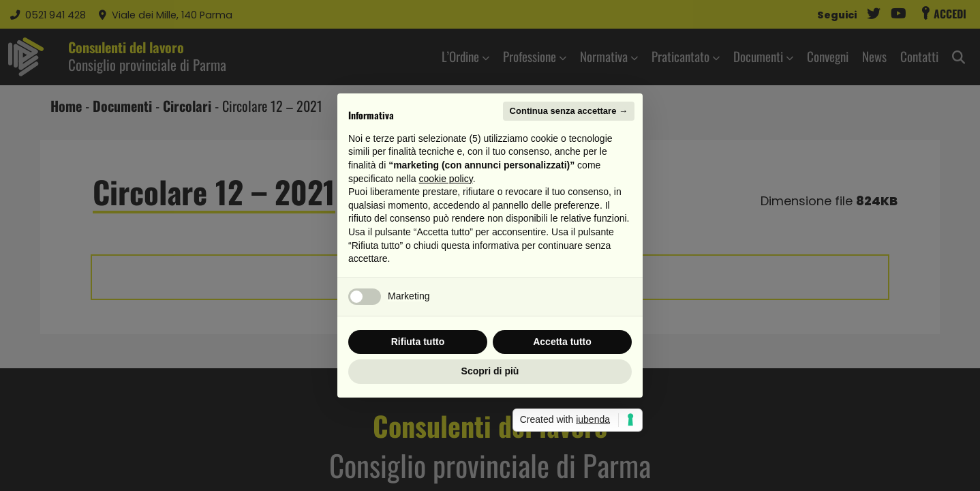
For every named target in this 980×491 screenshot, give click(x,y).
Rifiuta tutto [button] (418, 342)
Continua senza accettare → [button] (569, 111)
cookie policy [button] (446, 179)
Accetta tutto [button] (562, 342)
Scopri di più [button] (490, 371)
